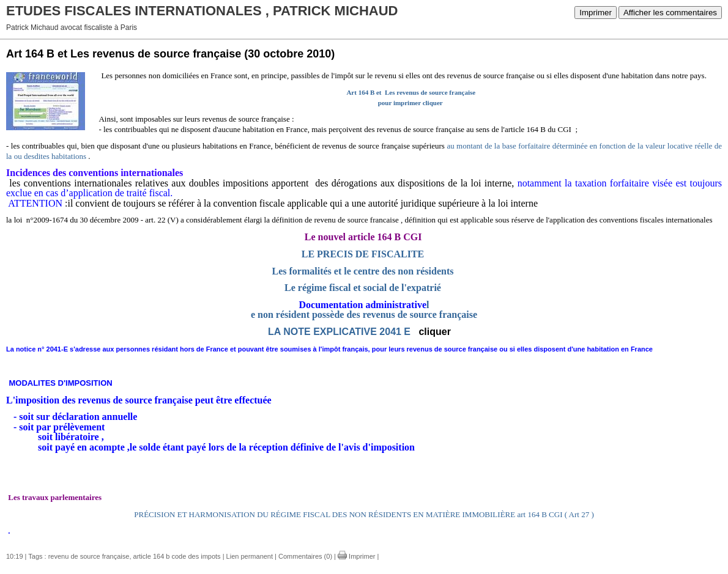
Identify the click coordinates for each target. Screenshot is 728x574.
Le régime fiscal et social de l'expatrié (363, 288)
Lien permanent (250, 556)
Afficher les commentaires (670, 13)
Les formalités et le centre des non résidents (363, 271)
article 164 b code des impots (177, 556)
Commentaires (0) (305, 556)
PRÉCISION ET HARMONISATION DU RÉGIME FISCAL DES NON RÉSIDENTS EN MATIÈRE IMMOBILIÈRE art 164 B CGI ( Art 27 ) (364, 514)
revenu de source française (89, 556)
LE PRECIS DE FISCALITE (363, 254)
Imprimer (596, 13)
